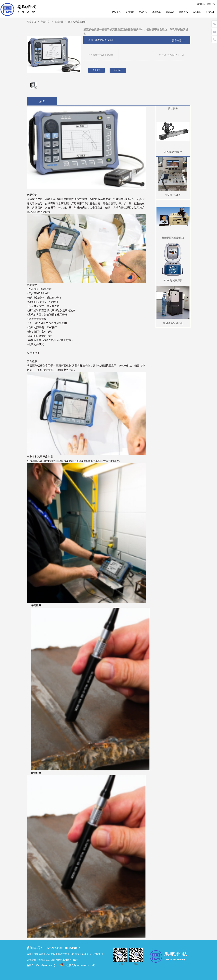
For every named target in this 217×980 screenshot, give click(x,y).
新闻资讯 (183, 12)
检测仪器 (59, 22)
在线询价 (118, 70)
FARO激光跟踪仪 (173, 280)
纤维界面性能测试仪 (173, 238)
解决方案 (170, 12)
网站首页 (116, 12)
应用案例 (157, 12)
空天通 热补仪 (173, 195)
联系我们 (197, 12)
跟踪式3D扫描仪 (173, 152)
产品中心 (143, 12)
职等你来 (210, 12)
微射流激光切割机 (173, 323)
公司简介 (130, 12)
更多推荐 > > (179, 40)
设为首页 (201, 4)
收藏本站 (211, 4)
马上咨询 (96, 70)
